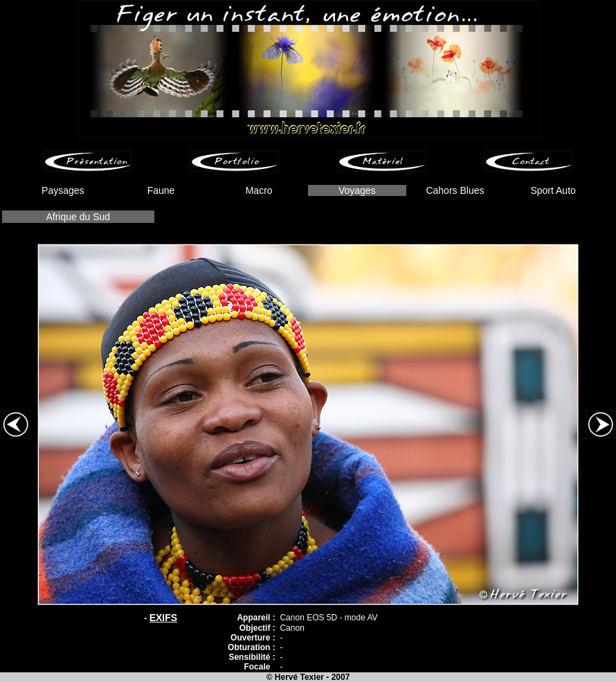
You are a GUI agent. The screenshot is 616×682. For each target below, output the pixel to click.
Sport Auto (553, 190)
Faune (161, 190)
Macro (259, 190)
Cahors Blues (455, 190)
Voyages (357, 190)
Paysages (63, 190)
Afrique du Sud (78, 217)
